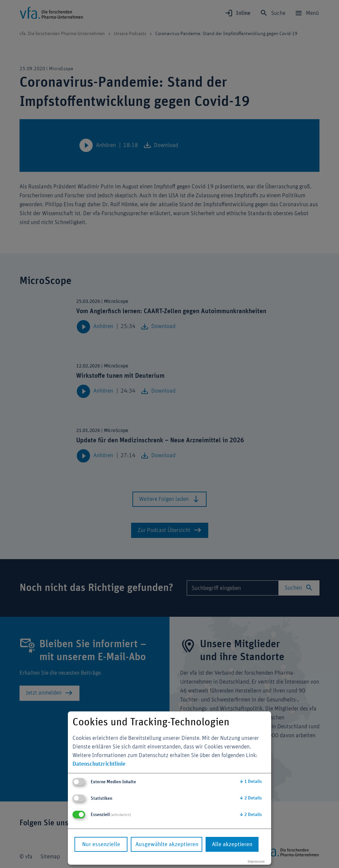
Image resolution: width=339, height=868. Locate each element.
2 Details (251, 798)
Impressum (256, 862)
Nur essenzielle (101, 844)
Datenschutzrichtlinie (99, 764)
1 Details (251, 782)
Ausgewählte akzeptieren (167, 844)
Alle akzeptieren (232, 844)
